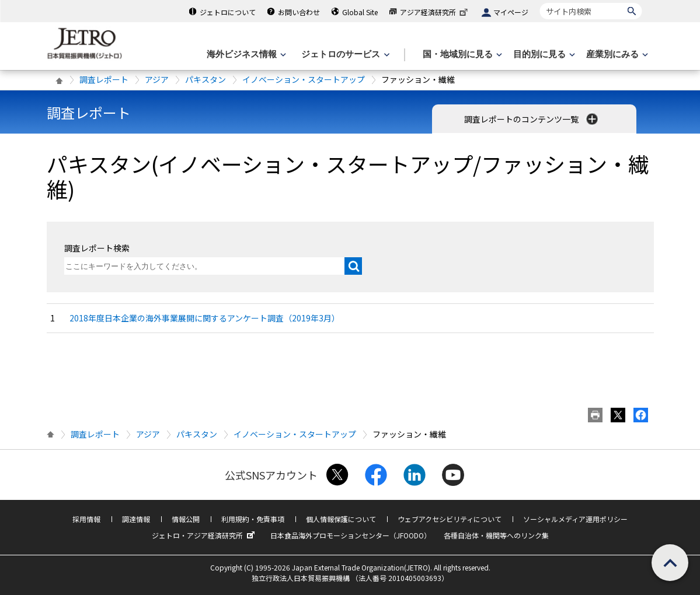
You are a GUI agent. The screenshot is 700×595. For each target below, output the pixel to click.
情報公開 (186, 519)
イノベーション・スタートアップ (304, 79)
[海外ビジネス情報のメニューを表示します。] (245, 55)
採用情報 (86, 519)
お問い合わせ (299, 12)
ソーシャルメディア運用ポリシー (575, 519)
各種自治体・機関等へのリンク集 (496, 535)
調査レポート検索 (97, 248)
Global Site (360, 12)
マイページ (511, 12)
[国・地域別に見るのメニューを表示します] (461, 55)
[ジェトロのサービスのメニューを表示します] (344, 55)
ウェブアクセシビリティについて (450, 519)
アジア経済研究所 (435, 12)
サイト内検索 (540, 3)
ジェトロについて (228, 12)
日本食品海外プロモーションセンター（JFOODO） (351, 535)
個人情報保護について (341, 519)
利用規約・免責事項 (253, 519)
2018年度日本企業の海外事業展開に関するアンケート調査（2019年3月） (205, 318)
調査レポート (104, 79)
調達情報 (136, 519)
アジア (157, 79)
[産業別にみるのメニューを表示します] (616, 55)
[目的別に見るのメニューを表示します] (543, 55)
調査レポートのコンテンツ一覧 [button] (532, 119)
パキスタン (206, 79)
